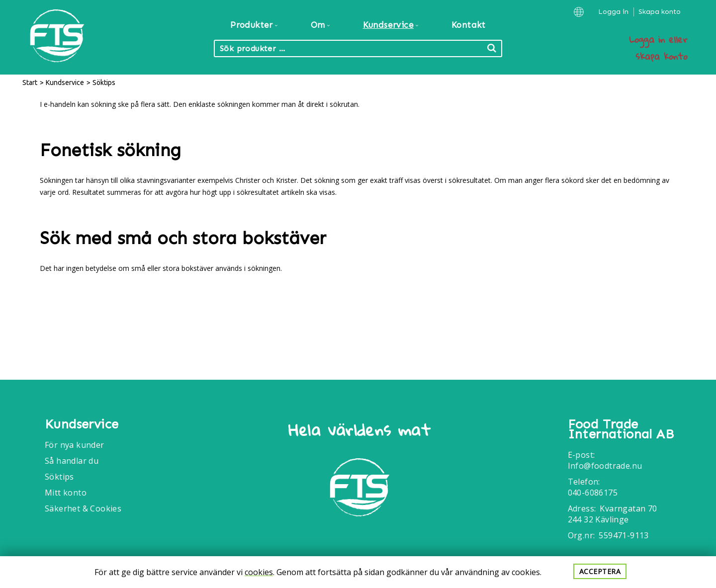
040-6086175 (593, 493)
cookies (259, 572)
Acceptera (600, 571)
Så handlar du (72, 461)
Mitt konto (66, 493)
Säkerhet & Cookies (83, 508)
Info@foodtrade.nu (605, 466)
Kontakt (469, 25)
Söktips (59, 477)
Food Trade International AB (621, 429)
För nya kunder (75, 445)
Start (30, 83)
